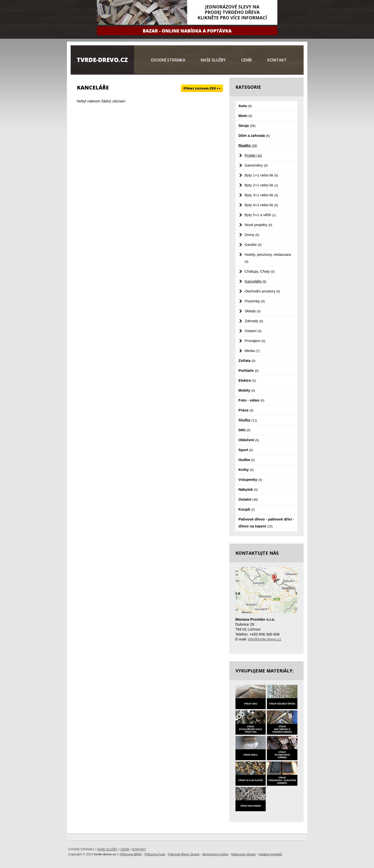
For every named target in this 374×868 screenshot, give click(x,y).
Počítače (248, 370)
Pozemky (255, 301)
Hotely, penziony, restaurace (268, 258)
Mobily (247, 390)
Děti (244, 430)
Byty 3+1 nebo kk (261, 195)
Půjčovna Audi (155, 854)
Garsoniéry (256, 165)
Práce (246, 410)
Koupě (247, 509)
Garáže (253, 245)
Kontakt (277, 60)
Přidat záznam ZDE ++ (202, 88)
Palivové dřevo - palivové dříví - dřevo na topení (266, 523)
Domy (252, 235)
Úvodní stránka (168, 60)
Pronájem (255, 341)
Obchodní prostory (262, 291)
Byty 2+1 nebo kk (261, 185)
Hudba (247, 460)
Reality (248, 145)
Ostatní (253, 331)
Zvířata (247, 361)
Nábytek (248, 489)
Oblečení (249, 440)
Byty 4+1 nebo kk (261, 205)
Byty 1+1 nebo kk (261, 175)
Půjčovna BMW (131, 854)
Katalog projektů (270, 854)
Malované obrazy (244, 854)
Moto (245, 116)
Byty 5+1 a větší (260, 215)
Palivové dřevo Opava (184, 854)
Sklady (253, 311)
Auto (245, 106)
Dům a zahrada (254, 135)
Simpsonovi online (215, 854)
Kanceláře (255, 281)
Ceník (247, 60)
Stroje (247, 126)
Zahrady (254, 321)
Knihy (246, 470)
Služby (248, 420)
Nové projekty (258, 225)
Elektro (247, 380)
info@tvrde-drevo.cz (264, 639)
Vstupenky (250, 479)
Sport (246, 450)
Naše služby (213, 60)
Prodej (253, 155)
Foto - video (251, 400)
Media (252, 351)
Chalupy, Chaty (260, 271)
